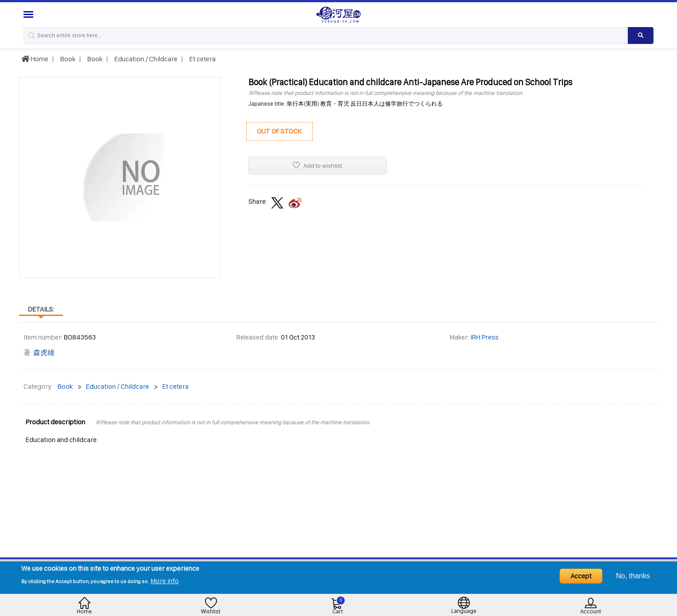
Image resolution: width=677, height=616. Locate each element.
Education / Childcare (145, 59)
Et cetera (202, 59)
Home (35, 59)
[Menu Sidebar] (30, 14)
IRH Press (484, 337)
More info (165, 581)
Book (67, 59)
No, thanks (633, 576)
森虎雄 (44, 353)
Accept (581, 576)
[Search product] (641, 36)
